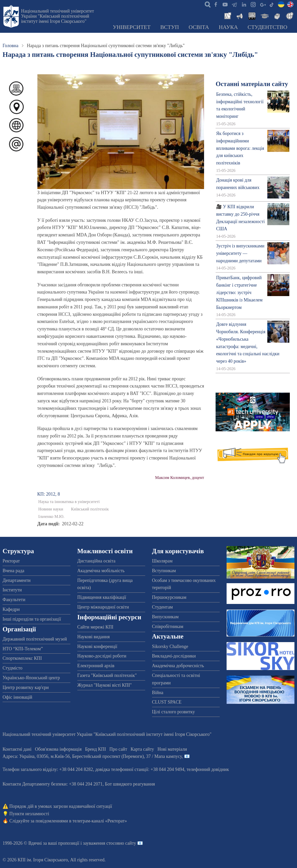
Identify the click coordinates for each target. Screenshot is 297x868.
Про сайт (118, 749)
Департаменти (17, 580)
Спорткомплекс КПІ (22, 658)
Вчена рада (13, 571)
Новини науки (51, 509)
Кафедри (11, 609)
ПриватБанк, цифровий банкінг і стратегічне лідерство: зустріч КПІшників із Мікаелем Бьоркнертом (239, 292)
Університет (132, 27)
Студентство (267, 27)
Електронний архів (96, 666)
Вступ (170, 27)
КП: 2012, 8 (49, 494)
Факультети (14, 600)
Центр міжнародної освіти (103, 607)
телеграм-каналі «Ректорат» (100, 821)
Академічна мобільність (101, 571)
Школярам (162, 561)
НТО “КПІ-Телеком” (23, 649)
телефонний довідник (208, 769)
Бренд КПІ (96, 749)
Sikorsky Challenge (170, 646)
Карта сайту (142, 749)
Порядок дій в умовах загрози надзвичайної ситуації (61, 806)
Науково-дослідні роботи (102, 656)
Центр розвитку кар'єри (26, 687)
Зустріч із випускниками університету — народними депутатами (240, 253)
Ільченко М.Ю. (51, 517)
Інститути (12, 590)
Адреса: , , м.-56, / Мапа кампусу (92, 756)
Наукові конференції (97, 646)
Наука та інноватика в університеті (69, 502)
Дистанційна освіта (96, 561)
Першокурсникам (169, 597)
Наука (228, 27)
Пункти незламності (29, 814)
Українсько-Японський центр (31, 678)
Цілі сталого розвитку (174, 712)
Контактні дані (17, 749)
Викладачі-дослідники (174, 656)
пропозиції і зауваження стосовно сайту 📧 (100, 843)
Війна (158, 693)
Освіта (199, 27)
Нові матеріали (172, 749)
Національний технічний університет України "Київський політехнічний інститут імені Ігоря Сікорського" (57, 16)
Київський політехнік (90, 509)
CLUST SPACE (167, 702)
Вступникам (164, 571)
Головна (10, 46)
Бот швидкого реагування (130, 784)
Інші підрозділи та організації (32, 619)
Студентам (163, 607)
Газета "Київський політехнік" (107, 675)
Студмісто (12, 668)
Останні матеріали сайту (252, 84)
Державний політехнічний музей (35, 639)
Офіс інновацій (17, 697)
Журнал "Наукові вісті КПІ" (105, 685)
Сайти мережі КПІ (95, 627)
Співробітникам (168, 626)
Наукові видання (94, 637)
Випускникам (165, 617)
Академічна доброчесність (178, 666)
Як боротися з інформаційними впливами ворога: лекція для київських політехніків (240, 148)
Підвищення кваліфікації (102, 597)
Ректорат (11, 561)
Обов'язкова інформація (58, 749)
